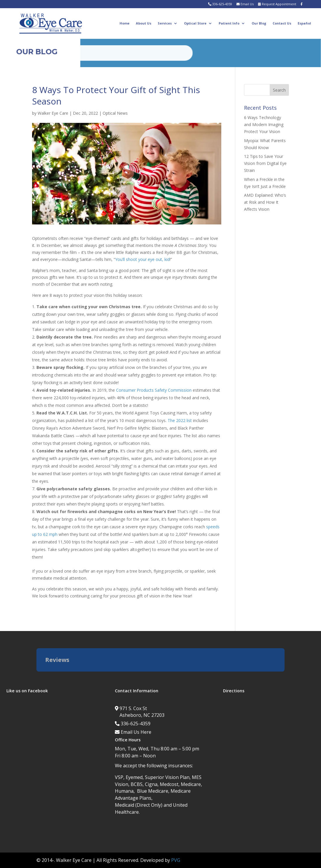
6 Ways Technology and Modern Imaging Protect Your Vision (264, 124)
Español (304, 23)
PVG (176, 860)
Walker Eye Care (53, 113)
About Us (144, 23)
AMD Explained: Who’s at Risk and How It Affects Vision (265, 202)
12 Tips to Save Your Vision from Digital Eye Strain (265, 163)
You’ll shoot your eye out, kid (142, 259)
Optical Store (195, 23)
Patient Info (229, 23)
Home (124, 23)
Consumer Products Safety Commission (154, 390)
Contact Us (282, 23)
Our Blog (259, 23)
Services (165, 23)
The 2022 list (180, 420)
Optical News (115, 113)
